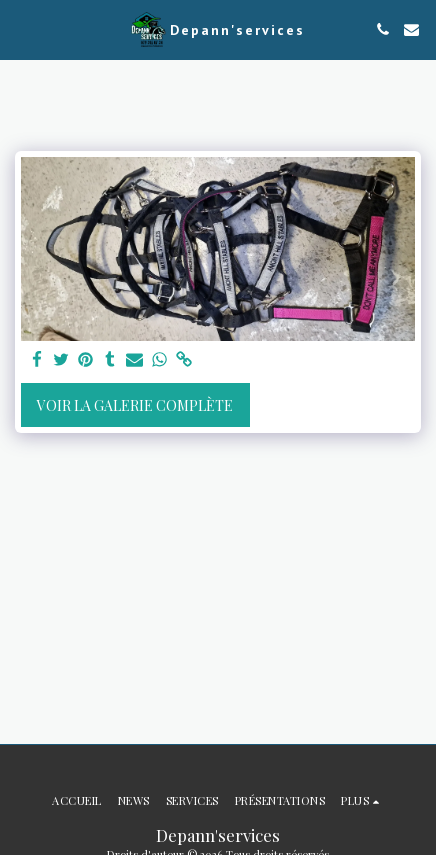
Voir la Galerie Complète (135, 405)
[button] (22, 28)
